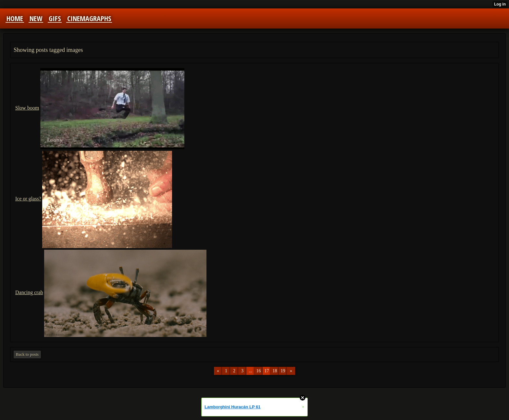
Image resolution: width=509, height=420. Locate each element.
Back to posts (27, 354)
